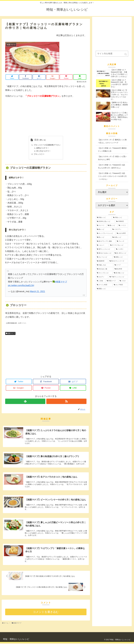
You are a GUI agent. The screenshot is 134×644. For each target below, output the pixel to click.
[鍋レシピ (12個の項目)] (103, 229)
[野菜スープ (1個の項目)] (112, 281)
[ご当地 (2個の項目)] (101, 281)
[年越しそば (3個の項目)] (105, 265)
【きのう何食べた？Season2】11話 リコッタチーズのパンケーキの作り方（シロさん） (112, 176)
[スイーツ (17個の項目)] (101, 225)
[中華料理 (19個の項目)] (122, 221)
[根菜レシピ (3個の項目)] (120, 257)
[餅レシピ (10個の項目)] (103, 237)
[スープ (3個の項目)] (121, 265)
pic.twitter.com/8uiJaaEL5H (21, 287)
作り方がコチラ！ (43, 152)
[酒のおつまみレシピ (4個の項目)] (105, 253)
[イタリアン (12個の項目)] (120, 229)
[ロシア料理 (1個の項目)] (120, 285)
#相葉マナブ (61, 283)
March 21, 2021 (37, 293)
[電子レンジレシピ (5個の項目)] (105, 249)
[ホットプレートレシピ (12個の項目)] (106, 233)
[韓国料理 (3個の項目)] (102, 261)
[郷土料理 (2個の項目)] (121, 269)
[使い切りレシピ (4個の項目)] (121, 253)
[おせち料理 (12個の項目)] (122, 233)
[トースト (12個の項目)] (123, 225)
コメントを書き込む (46, 613)
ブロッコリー (38, 155)
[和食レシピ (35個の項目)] (104, 218)
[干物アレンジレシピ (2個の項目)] (118, 277)
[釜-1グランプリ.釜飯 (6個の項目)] (106, 241)
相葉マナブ (11, 335)
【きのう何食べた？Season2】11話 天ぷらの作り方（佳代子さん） (112, 166)
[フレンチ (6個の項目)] (122, 241)
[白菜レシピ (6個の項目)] (120, 237)
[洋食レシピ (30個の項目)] (120, 218)
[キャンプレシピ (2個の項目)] (104, 273)
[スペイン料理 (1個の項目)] (104, 285)
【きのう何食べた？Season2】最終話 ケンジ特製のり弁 (113, 150)
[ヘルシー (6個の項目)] (102, 245)
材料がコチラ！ (42, 149)
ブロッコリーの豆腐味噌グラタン (47, 145)
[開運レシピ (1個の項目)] (112, 289)
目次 (36, 140)
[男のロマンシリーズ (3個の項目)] (118, 261)
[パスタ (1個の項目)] (123, 281)
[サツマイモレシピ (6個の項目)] (119, 245)
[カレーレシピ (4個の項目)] (104, 257)
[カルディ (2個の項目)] (102, 277)
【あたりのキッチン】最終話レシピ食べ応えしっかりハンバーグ (112, 141)
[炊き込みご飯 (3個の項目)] (105, 269)
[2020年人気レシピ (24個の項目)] (105, 221)
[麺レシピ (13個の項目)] (112, 225)
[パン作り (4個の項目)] (121, 249)
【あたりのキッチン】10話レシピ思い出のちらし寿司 (112, 158)
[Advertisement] (46, 117)
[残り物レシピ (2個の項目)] (120, 273)
